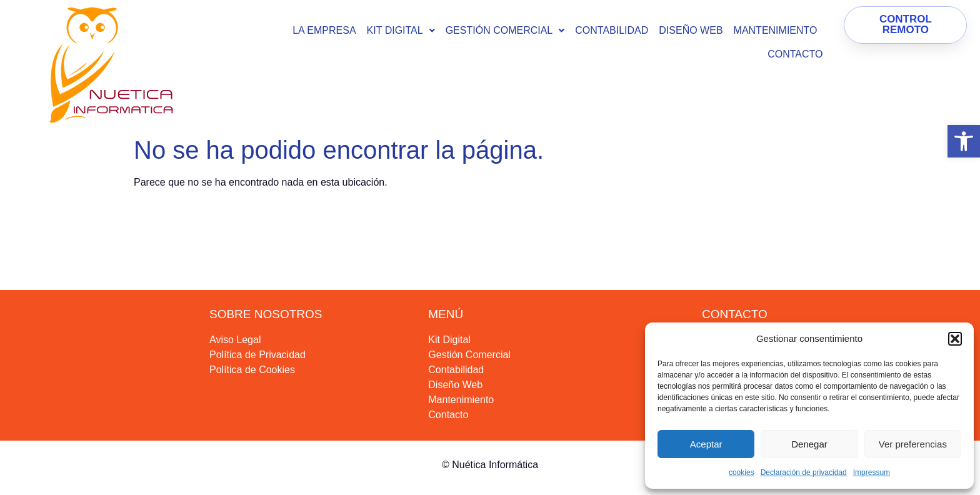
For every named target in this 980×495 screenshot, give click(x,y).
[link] (964, 141)
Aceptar (706, 444)
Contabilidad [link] (612, 30)
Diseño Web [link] (691, 30)
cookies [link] (742, 472)
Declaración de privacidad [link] (804, 472)
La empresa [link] (324, 30)
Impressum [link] (872, 472)
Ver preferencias (913, 444)
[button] (955, 339)
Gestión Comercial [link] (505, 30)
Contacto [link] (795, 54)
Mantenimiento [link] (776, 30)
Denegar (809, 444)
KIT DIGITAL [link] (401, 30)
